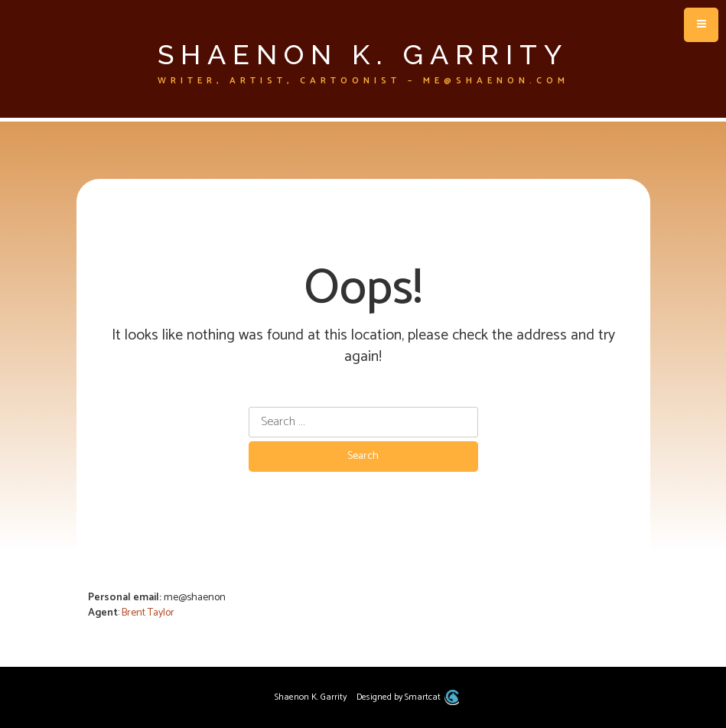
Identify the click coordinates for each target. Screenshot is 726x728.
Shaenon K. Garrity (363, 54)
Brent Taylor (148, 613)
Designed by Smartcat (407, 697)
